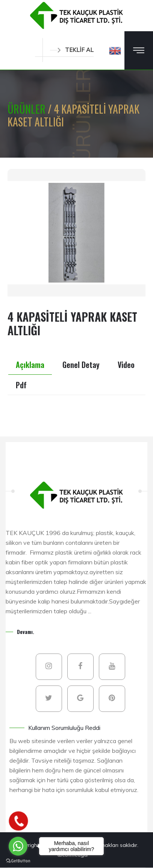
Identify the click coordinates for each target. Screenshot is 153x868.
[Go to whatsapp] (18, 846)
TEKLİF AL (72, 50)
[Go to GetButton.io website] (18, 860)
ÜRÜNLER (28, 109)
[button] (115, 50)
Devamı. (26, 632)
